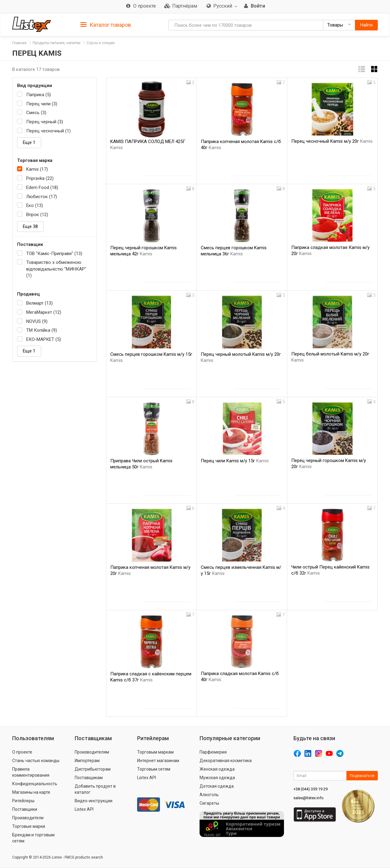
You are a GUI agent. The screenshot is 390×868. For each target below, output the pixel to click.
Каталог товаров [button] (106, 25)
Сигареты (209, 803)
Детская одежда (217, 786)
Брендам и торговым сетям (33, 838)
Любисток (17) (42, 197)
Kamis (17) (37, 169)
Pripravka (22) (40, 178)
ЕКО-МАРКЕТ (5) (44, 339)
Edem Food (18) (42, 187)
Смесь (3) (36, 113)
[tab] (106, 24)
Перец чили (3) (42, 104)
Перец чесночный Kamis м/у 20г (332, 141)
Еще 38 (30, 226)
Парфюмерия (213, 752)
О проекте (22, 752)
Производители (28, 818)
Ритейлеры (23, 801)
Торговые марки (29, 826)
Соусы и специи (101, 43)
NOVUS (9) (37, 321)
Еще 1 (29, 142)
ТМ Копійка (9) (42, 330)
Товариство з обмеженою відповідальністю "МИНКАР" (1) (56, 269)
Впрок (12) (37, 215)
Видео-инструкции (94, 801)
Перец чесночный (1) (48, 131)
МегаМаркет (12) (44, 312)
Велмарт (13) (39, 303)
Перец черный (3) (45, 122)
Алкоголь (209, 795)
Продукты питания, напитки (57, 43)
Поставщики (25, 809)
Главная (19, 43)
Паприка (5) (39, 95)
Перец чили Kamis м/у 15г (235, 461)
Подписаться (362, 776)
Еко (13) (35, 205)
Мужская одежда (217, 778)
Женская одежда (217, 769)
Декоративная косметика (226, 761)
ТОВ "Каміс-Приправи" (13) (54, 254)
